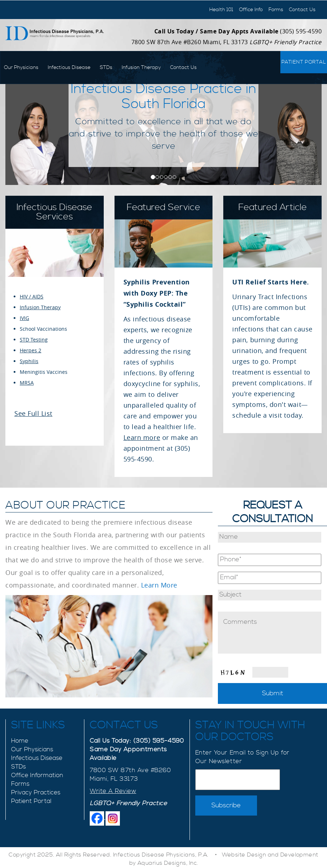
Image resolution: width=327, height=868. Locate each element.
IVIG (24, 318)
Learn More (159, 585)
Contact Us (302, 10)
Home (20, 741)
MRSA (27, 383)
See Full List (33, 413)
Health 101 (221, 10)
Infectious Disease (69, 68)
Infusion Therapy (141, 68)
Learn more (142, 437)
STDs (106, 68)
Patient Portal (304, 62)
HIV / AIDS (32, 296)
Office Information (37, 775)
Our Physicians (21, 68)
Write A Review (113, 791)
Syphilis (29, 361)
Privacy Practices (36, 793)
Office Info (251, 10)
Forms (276, 10)
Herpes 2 (31, 350)
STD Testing (34, 340)
